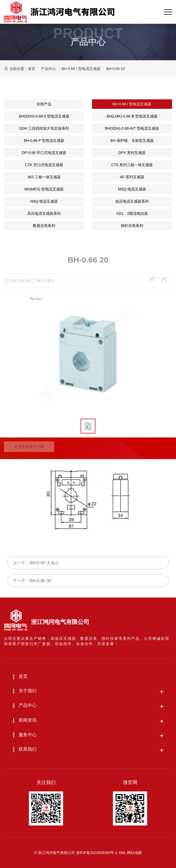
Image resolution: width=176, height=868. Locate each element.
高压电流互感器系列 (44, 213)
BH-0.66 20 (115, 69)
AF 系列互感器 (132, 177)
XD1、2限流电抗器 (132, 213)
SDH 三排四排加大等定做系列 (44, 128)
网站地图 (134, 853)
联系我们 (28, 749)
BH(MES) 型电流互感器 (44, 189)
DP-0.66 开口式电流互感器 (44, 153)
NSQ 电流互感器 (44, 201)
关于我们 (28, 691)
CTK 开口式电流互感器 (44, 165)
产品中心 (49, 69)
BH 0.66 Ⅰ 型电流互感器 (81, 69)
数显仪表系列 (44, 226)
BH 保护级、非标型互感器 (132, 141)
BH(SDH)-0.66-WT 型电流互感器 (132, 128)
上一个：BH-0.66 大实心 (36, 573)
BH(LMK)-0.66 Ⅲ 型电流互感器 (132, 116)
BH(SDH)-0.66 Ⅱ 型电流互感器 (44, 116)
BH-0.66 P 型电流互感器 (44, 141)
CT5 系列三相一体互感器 (132, 165)
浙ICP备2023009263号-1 (97, 853)
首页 (32, 69)
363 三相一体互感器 (44, 177)
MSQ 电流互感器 (132, 189)
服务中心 (28, 735)
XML (122, 853)
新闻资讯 (28, 720)
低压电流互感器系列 (132, 201)
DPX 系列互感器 (132, 153)
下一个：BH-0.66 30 (32, 591)
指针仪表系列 (132, 226)
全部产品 (44, 104)
